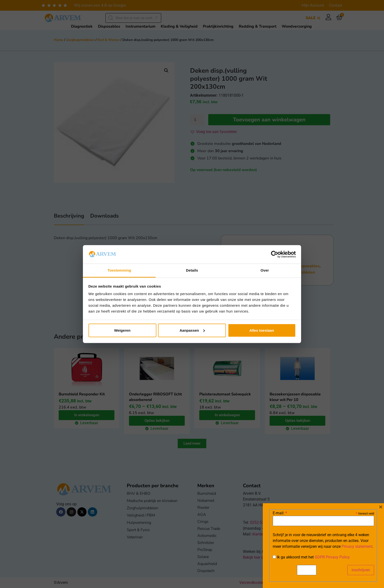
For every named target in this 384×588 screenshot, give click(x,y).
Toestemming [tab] (119, 270)
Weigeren (122, 330)
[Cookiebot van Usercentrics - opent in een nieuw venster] (275, 254)
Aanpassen (192, 330)
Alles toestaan (262, 330)
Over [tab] (265, 270)
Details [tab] (192, 270)
